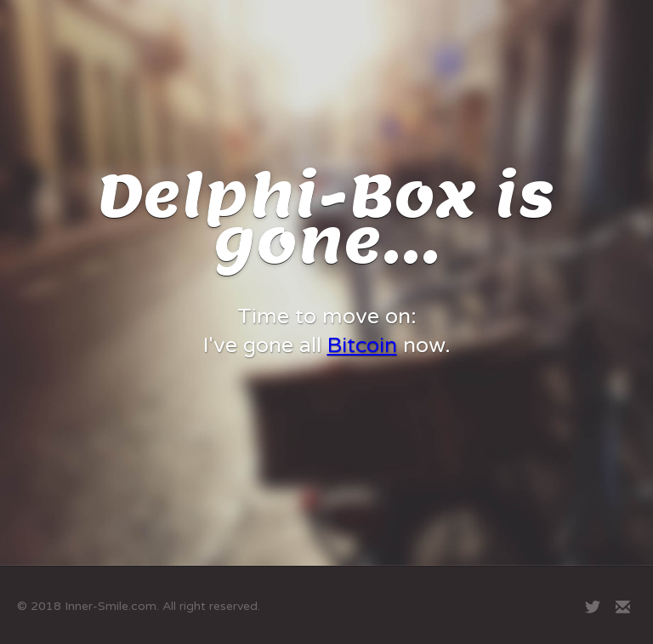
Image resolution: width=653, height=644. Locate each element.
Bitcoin (362, 345)
